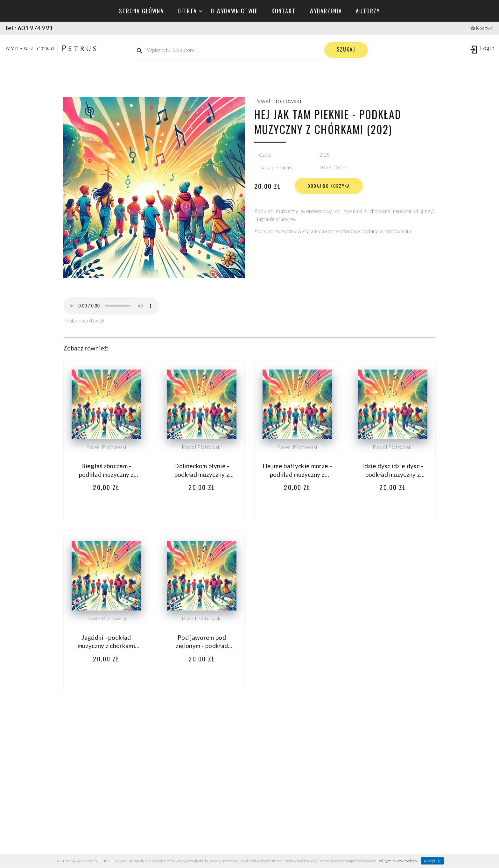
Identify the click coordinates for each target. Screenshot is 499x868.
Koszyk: (485, 28)
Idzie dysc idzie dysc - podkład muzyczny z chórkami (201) (393, 474)
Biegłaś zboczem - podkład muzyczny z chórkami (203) (106, 474)
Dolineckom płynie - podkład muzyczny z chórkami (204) (202, 474)
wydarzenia (326, 11)
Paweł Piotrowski (278, 101)
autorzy (368, 11)
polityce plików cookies (397, 861)
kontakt (284, 11)
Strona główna (141, 11)
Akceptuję (432, 861)
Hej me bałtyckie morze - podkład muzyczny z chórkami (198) (297, 474)
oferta (187, 11)
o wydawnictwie (234, 11)
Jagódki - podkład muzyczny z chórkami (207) (106, 646)
